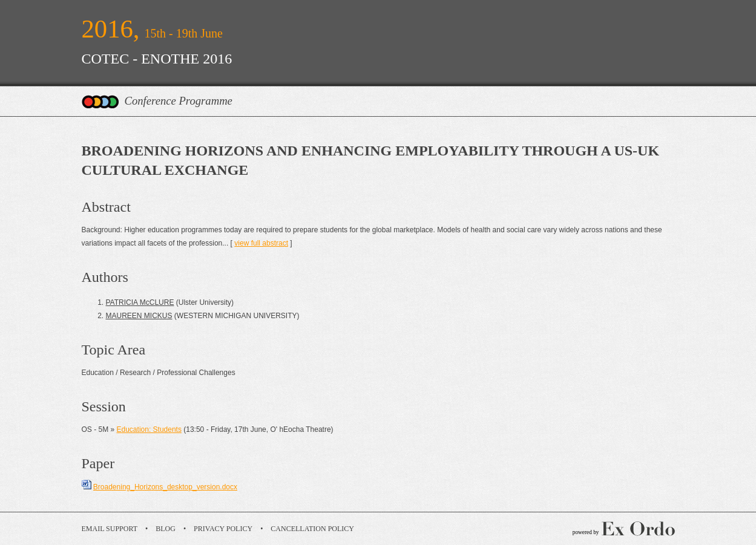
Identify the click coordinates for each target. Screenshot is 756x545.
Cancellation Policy (312, 529)
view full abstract (261, 243)
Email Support (110, 529)
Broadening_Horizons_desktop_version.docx (165, 487)
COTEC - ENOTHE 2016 (157, 59)
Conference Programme (179, 101)
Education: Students (149, 429)
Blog (166, 529)
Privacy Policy (223, 529)
